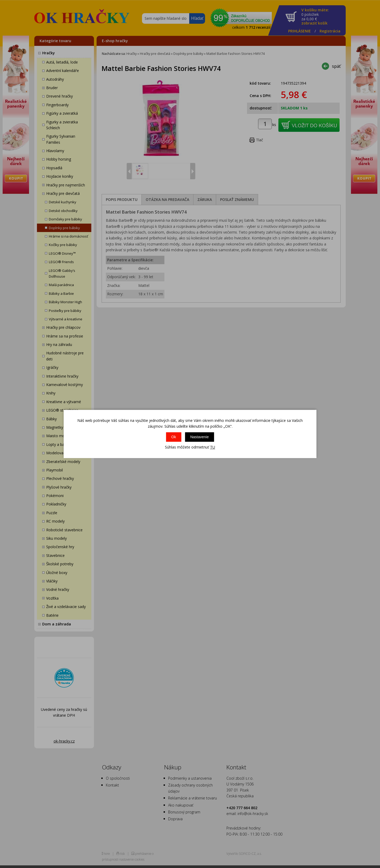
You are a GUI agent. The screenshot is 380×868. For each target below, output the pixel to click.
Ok (174, 437)
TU (213, 447)
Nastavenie (199, 437)
